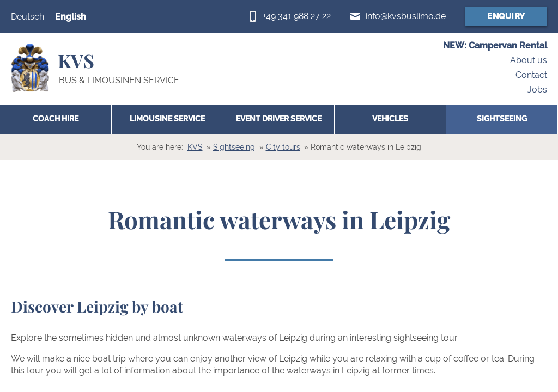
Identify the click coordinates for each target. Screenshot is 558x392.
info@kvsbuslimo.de (406, 16)
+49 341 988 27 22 (297, 16)
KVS (195, 147)
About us (529, 61)
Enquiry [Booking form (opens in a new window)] (506, 16)
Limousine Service (167, 119)
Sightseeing (502, 119)
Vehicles (390, 119)
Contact (531, 75)
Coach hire (56, 119)
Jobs (537, 90)
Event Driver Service (279, 119)
